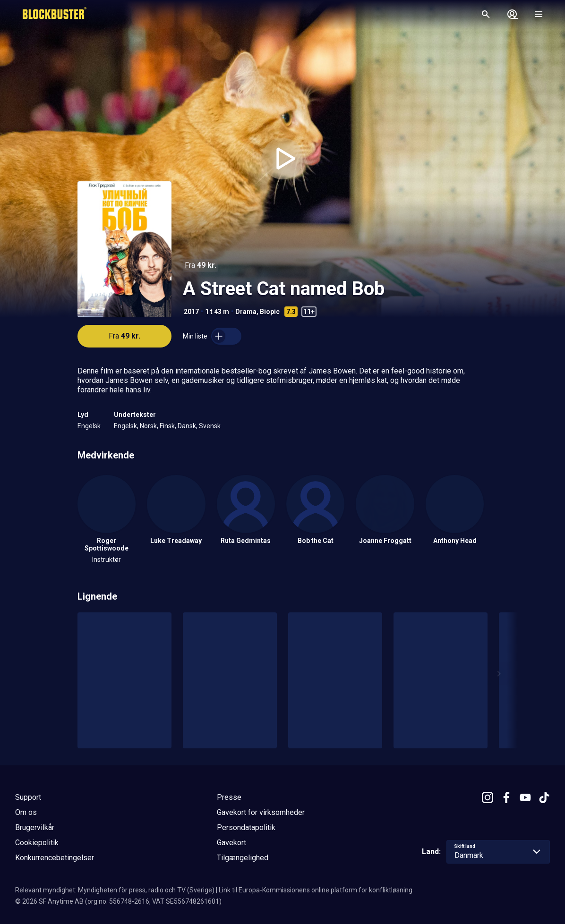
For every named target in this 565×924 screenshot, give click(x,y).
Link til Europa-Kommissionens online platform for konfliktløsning (316, 890)
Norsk (148, 426)
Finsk (167, 426)
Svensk (210, 426)
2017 (191, 312)
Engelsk (89, 426)
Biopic (270, 312)
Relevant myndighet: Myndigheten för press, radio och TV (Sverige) (115, 890)
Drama (246, 312)
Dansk (187, 426)
